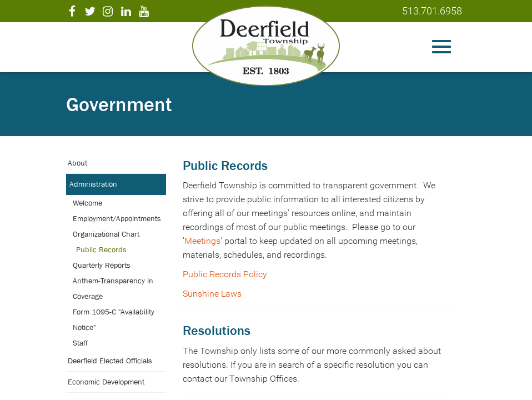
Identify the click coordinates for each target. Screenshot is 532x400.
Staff (80, 343)
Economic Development (106, 382)
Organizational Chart (106, 234)
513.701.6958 (432, 11)
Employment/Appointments (117, 218)
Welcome (87, 203)
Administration (93, 184)
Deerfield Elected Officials (110, 361)
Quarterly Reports (102, 265)
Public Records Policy (225, 274)
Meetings (202, 241)
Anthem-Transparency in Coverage (113, 288)
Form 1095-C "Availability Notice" (114, 319)
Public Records (101, 249)
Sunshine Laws (212, 294)
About (77, 163)
